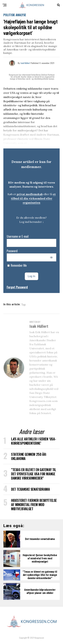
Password (12, 251)
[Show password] (51, 257)
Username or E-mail (18, 236)
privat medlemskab (30, 194)
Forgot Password (17, 287)
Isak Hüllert (25, 63)
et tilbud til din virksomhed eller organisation (33, 198)
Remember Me (17, 265)
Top (24, 305)
